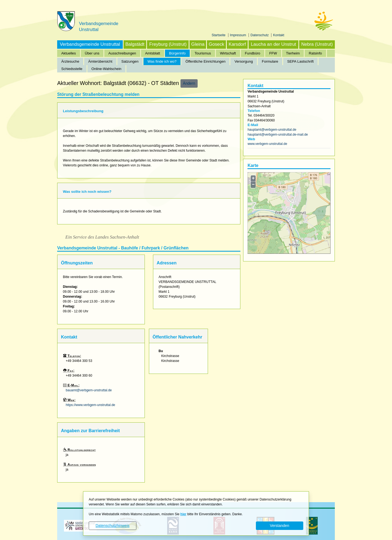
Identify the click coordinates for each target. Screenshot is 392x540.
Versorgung (244, 61)
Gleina (198, 44)
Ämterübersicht (100, 61)
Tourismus (203, 53)
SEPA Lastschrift (300, 61)
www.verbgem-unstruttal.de (267, 144)
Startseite (219, 35)
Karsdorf (237, 44)
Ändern (189, 83)
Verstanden (279, 526)
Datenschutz (260, 35)
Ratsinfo (315, 53)
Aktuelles (69, 53)
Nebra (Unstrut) (317, 44)
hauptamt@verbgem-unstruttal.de (272, 130)
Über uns (92, 53)
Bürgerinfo (177, 53)
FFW (273, 53)
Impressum (239, 35)
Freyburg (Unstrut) (168, 44)
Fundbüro (253, 53)
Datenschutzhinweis (113, 526)
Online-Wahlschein (106, 69)
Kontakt (279, 35)
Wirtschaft (228, 53)
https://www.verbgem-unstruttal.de (91, 405)
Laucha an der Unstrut (273, 44)
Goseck (217, 44)
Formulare (270, 61)
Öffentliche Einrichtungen (205, 61)
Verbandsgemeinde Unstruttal (90, 44)
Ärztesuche (70, 61)
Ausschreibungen (122, 53)
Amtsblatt (153, 53)
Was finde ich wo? (162, 61)
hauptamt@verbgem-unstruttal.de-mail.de (278, 135)
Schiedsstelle (72, 69)
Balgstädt (135, 44)
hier (183, 514)
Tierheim (293, 53)
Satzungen (130, 61)
